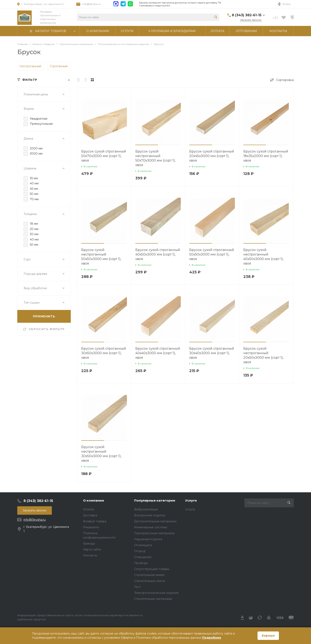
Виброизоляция (146, 509)
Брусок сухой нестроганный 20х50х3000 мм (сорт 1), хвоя (263, 355)
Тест (137, 587)
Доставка (90, 515)
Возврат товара (95, 521)
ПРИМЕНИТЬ (44, 316)
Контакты (90, 555)
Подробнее (212, 638)
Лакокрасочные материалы (154, 533)
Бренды (89, 543)
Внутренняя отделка (150, 515)
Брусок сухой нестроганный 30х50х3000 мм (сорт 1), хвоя (101, 454)
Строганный (59, 66)
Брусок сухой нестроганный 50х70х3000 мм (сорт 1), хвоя (155, 158)
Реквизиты (91, 527)
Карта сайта (92, 549)
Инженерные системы (151, 527)
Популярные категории (155, 500)
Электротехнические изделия (156, 593)
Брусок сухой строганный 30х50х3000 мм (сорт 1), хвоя (104, 353)
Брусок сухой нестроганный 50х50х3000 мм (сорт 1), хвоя (101, 257)
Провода (141, 563)
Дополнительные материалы (155, 521)
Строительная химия (149, 575)
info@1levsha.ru (92, 4)
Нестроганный (30, 66)
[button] (147, 145)
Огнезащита (143, 545)
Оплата (88, 509)
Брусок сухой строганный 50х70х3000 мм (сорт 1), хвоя (104, 156)
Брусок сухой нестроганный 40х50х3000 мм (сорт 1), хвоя (263, 257)
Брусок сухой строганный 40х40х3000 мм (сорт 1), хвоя (158, 353)
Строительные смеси (150, 581)
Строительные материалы (153, 599)
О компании (94, 500)
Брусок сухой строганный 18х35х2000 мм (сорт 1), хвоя (266, 156)
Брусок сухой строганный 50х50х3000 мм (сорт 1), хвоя (212, 254)
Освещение (143, 557)
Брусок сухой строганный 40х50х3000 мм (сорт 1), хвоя (158, 254)
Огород (140, 551)
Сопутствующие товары (152, 569)
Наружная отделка (148, 539)
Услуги (191, 500)
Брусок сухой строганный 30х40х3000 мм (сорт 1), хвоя (212, 353)
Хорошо (268, 636)
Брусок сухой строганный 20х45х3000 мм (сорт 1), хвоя (212, 156)
